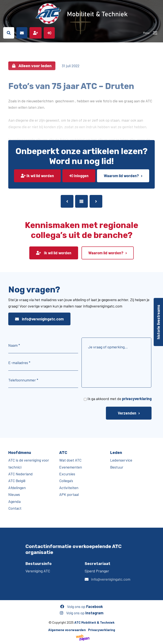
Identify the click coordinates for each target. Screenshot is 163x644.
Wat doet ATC (70, 460)
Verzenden (127, 413)
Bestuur (117, 467)
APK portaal (69, 494)
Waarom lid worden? (121, 176)
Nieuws (14, 494)
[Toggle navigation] (155, 33)
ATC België (17, 481)
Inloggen (79, 176)
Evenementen (71, 467)
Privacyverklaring (102, 630)
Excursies (67, 474)
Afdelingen (17, 488)
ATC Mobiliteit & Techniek (94, 622)
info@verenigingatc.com (39, 319)
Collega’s (66, 481)
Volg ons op (82, 606)
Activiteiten (69, 488)
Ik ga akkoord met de (119, 399)
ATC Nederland (20, 474)
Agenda (14, 501)
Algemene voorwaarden (67, 630)
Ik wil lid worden (37, 176)
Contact (15, 508)
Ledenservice (121, 460)
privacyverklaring (137, 399)
